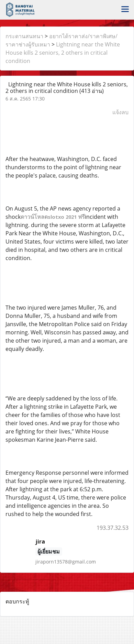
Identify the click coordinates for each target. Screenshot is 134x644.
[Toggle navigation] (125, 10)
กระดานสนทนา (24, 36)
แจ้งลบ (120, 112)
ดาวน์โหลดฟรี (53, 217)
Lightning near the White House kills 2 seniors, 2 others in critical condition (63, 53)
